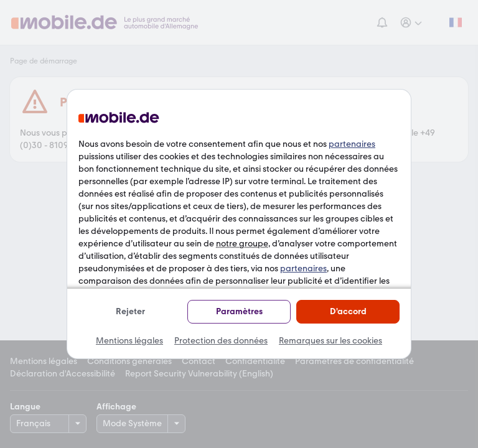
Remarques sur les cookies (330, 341)
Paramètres (239, 311)
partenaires (352, 144)
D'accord (348, 311)
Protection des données (221, 341)
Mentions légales (129, 341)
